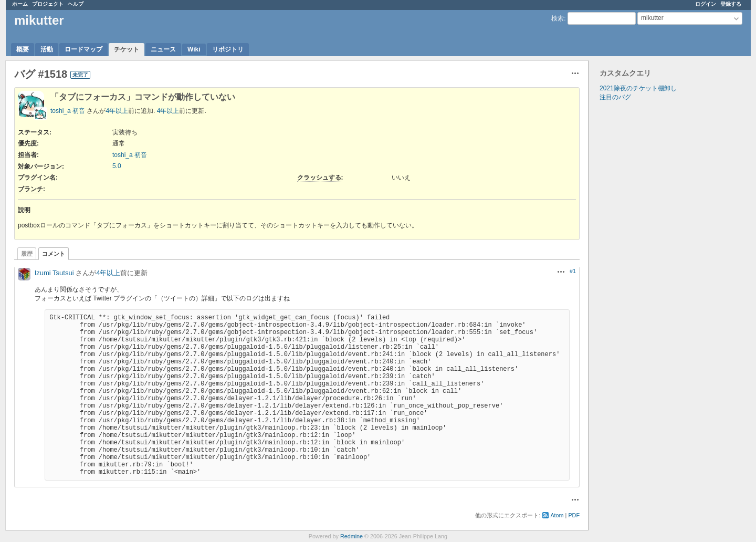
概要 (23, 49)
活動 (47, 49)
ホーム (20, 4)
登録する (731, 4)
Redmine (351, 536)
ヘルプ (76, 4)
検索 (558, 18)
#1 (573, 271)
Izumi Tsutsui (54, 273)
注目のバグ (615, 97)
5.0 (117, 166)
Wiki (194, 49)
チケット (127, 49)
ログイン (706, 4)
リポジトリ (228, 49)
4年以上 (117, 111)
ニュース (163, 49)
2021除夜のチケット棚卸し (638, 88)
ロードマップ (83, 49)
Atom (557, 515)
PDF (574, 515)
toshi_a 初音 (68, 111)
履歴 (27, 254)
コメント (54, 254)
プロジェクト (48, 4)
